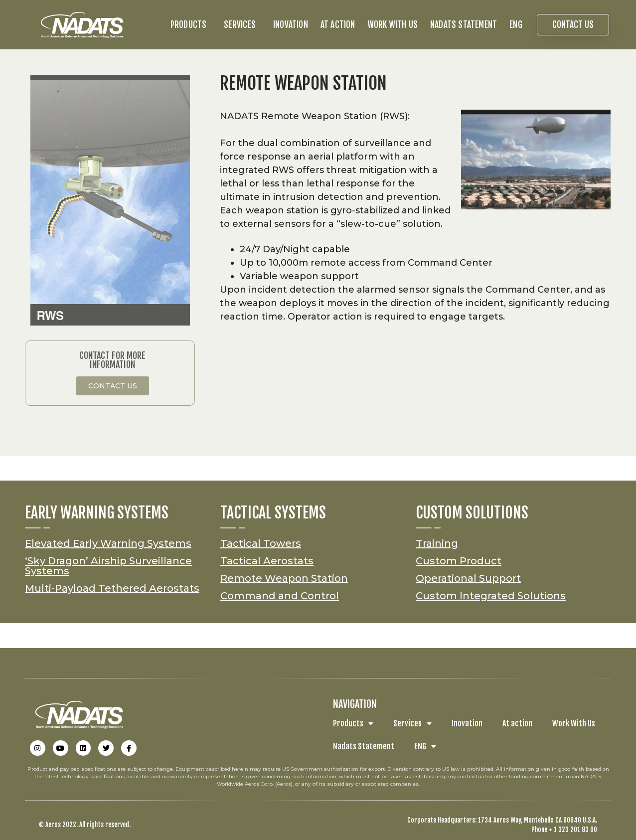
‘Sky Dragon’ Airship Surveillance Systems (108, 566)
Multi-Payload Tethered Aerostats (112, 588)
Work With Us (393, 25)
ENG (518, 25)
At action (338, 25)
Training (437, 543)
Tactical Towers (261, 543)
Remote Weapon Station (284, 578)
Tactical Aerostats (267, 561)
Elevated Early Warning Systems (108, 543)
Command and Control (280, 596)
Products (191, 25)
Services (242, 25)
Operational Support (468, 578)
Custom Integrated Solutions (491, 596)
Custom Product (459, 561)
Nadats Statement (464, 25)
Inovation (291, 25)
